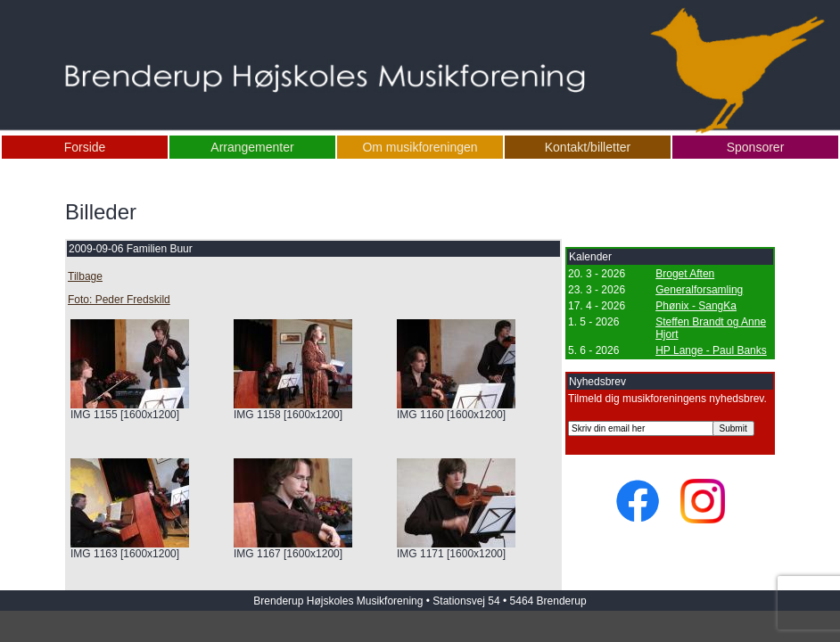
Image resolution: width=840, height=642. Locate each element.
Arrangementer (252, 147)
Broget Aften (685, 274)
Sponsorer (756, 147)
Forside (85, 147)
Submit (733, 428)
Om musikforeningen (420, 147)
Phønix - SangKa (696, 306)
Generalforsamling (699, 290)
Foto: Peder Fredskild (119, 300)
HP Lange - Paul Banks (711, 350)
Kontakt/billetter (588, 147)
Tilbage (85, 276)
